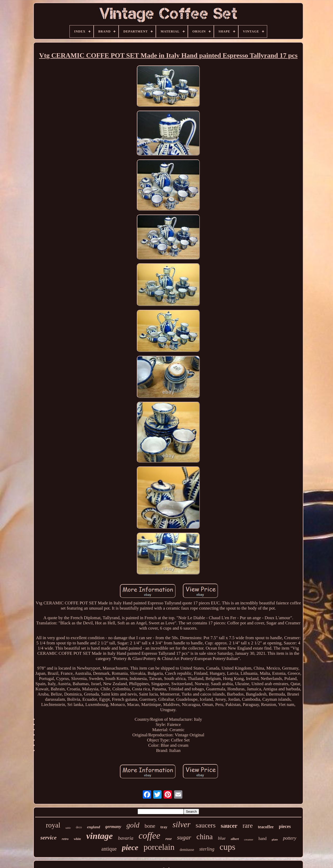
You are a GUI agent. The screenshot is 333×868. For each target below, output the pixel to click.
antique (109, 849)
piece (130, 847)
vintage (99, 836)
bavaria (126, 838)
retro (65, 839)
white (77, 839)
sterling (207, 849)
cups (228, 847)
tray (164, 827)
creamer (249, 839)
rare (248, 826)
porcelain (159, 847)
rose (169, 839)
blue (222, 838)
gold (133, 825)
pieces (285, 826)
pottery (290, 838)
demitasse (187, 850)
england (93, 827)
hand (263, 839)
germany (113, 827)
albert (235, 839)
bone (150, 826)
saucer (229, 826)
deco (79, 827)
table (68, 828)
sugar (184, 837)
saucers (206, 825)
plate (275, 839)
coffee (150, 836)
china (205, 837)
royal (53, 825)
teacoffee (266, 827)
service (48, 837)
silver (181, 824)
